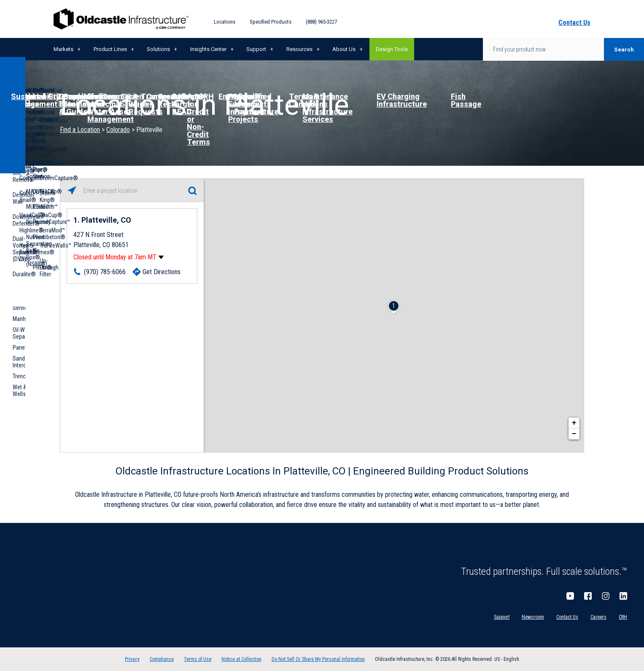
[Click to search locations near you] (72, 190)
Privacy (132, 659)
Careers (598, 617)
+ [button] (574, 423)
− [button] (574, 434)
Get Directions (162, 272)
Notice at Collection (241, 659)
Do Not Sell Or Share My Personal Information (318, 659)
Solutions (158, 49)
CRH (623, 617)
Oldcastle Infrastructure (121, 19)
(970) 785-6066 (105, 272)
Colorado (118, 130)
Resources (299, 49)
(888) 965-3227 (321, 22)
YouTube (570, 596)
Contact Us (567, 617)
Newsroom (533, 617)
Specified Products (271, 22)
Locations (225, 22)
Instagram (606, 596)
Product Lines (110, 49)
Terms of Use (198, 659)
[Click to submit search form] (192, 190)
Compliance (162, 659)
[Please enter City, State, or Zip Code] (132, 191)
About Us (344, 49)
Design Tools (392, 49)
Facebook (588, 596)
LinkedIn (623, 596)
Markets (63, 49)
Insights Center (208, 49)
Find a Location (80, 130)
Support (256, 49)
